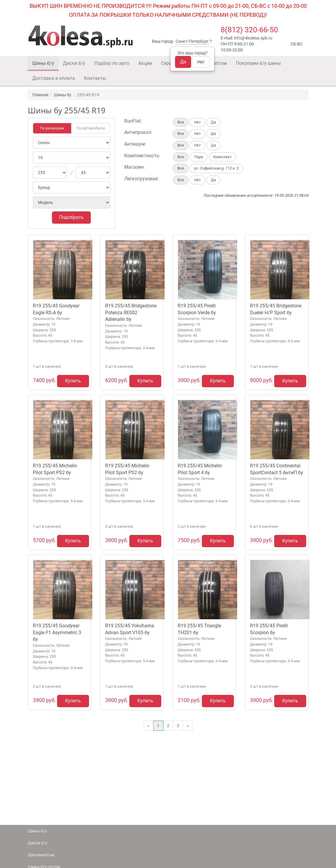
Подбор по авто (112, 63)
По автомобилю (91, 128)
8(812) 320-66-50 (249, 30)
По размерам (52, 128)
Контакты (95, 78)
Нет (201, 62)
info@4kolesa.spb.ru (253, 38)
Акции (145, 63)
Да (183, 62)
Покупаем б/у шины (258, 63)
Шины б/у (43, 63)
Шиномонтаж (41, 855)
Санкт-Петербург (192, 41)
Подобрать (71, 217)
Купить (73, 381)
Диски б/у (74, 63)
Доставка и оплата (54, 78)
